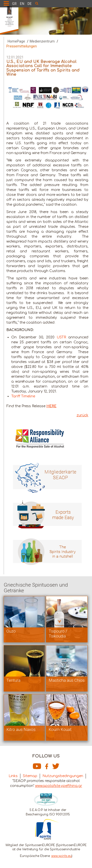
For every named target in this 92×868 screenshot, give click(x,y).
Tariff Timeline (23, 396)
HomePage (16, 41)
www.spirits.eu (61, 856)
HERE (51, 406)
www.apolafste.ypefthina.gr (59, 786)
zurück (82, 415)
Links (13, 776)
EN (22, 4)
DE (30, 4)
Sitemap (30, 776)
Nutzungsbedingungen (63, 776)
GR (14, 4)
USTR (61, 337)
